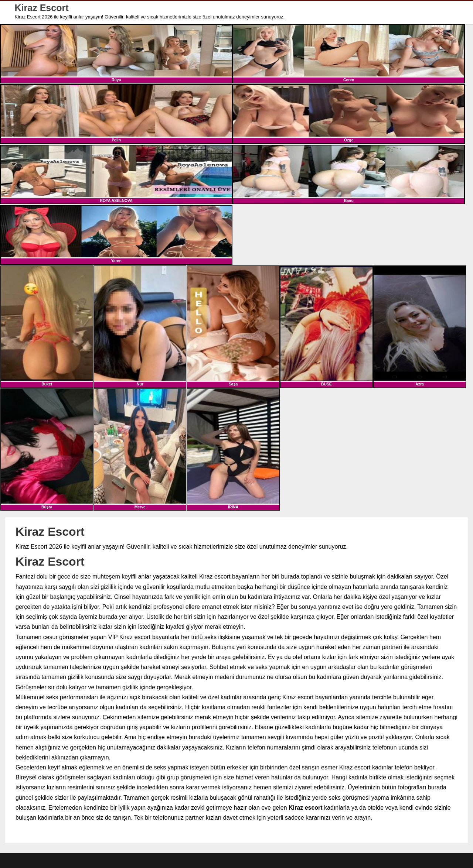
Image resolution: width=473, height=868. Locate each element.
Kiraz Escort (42, 8)
